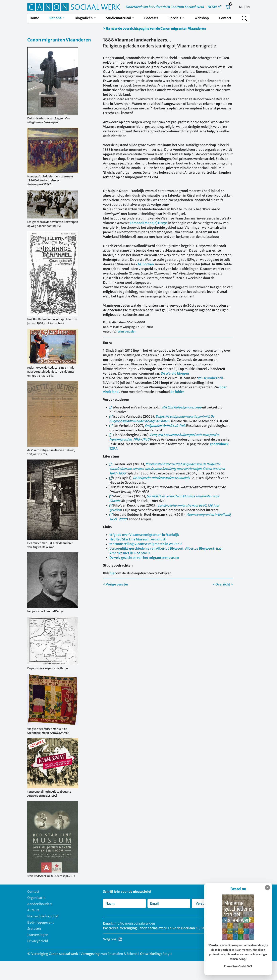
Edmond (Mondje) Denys (149, 223)
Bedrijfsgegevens (41, 922)
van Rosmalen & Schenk (119, 954)
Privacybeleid (38, 941)
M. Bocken (146, 264)
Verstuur (202, 903)
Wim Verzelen (127, 332)
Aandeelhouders (40, 904)
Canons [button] (56, 18)
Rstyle (167, 954)
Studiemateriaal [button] (119, 18)
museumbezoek (211, 378)
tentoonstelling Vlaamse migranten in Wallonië (146, 544)
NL (241, 7)
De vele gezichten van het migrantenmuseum (144, 558)
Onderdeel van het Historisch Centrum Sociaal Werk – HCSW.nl (173, 7)
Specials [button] (175, 18)
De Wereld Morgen (175, 373)
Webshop (202, 18)
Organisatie (36, 898)
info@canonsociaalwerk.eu (134, 923)
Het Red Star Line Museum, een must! (138, 539)
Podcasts (151, 18)
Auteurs (33, 910)
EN (248, 7)
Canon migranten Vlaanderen (59, 40)
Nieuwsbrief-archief (43, 916)
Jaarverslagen (38, 935)
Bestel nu (238, 889)
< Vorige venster (116, 584)
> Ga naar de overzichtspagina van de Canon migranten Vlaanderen (154, 29)
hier (113, 573)
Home (34, 18)
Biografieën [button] (84, 18)
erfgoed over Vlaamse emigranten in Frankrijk (144, 535)
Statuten (34, 929)
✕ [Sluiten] (267, 888)
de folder (177, 392)
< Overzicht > (223, 584)
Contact (225, 18)
